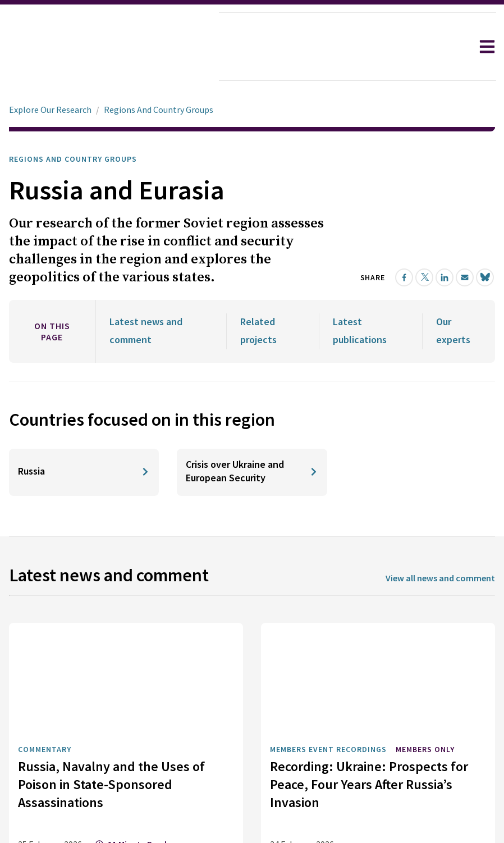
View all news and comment (440, 470)
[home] (110, 48)
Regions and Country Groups (73, 127)
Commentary (45, 641)
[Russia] (84, 364)
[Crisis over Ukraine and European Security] (252, 364)
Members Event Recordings (328, 641)
